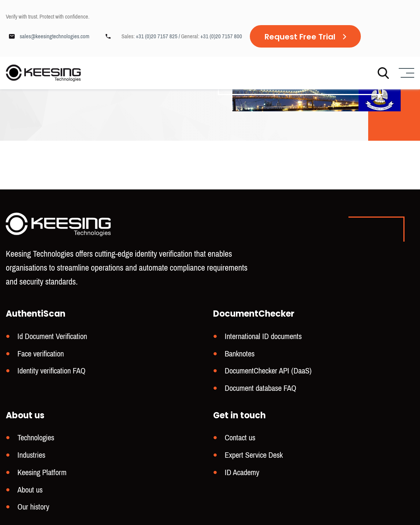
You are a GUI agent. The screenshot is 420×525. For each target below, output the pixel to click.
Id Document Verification (52, 340)
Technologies (36, 439)
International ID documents (263, 340)
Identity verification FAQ (51, 373)
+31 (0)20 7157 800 (221, 36)
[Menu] (405, 73)
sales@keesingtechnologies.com (55, 36)
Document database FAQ (260, 390)
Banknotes (240, 357)
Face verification (41, 357)
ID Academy (242, 473)
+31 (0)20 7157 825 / (158, 36)
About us (30, 490)
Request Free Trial (300, 37)
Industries (31, 456)
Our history (33, 507)
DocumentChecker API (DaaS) (268, 373)
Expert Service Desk (254, 456)
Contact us (240, 439)
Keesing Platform (42, 473)
